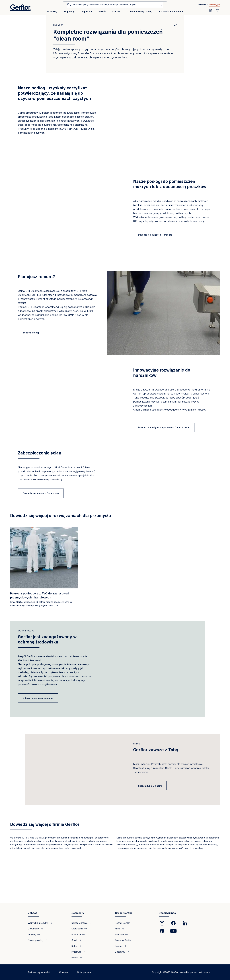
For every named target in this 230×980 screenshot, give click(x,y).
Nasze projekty (36, 955)
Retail (74, 961)
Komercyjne (214, 5)
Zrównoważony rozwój (140, 11)
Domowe (202, 5)
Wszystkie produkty (38, 938)
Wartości (119, 950)
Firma (118, 944)
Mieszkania (77, 944)
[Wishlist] (218, 10)
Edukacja (76, 950)
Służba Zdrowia (80, 938)
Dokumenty (34, 944)
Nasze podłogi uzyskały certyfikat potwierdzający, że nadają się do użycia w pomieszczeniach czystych (54, 93)
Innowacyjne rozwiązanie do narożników (162, 373)
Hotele (75, 973)
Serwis (102, 11)
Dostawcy (120, 967)
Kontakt (117, 11)
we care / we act (27, 671)
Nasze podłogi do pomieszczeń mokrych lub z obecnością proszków (170, 184)
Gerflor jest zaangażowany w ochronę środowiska (47, 679)
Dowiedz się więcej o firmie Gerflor (45, 880)
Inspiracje (86, 11)
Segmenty (69, 11)
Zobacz (33, 928)
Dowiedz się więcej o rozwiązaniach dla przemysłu (61, 556)
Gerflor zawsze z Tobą (156, 797)
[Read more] (44, 608)
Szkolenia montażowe (171, 11)
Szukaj (69, 4)
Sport (74, 955)
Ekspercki (58, 25)
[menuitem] (52, 13)
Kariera (119, 961)
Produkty (52, 11)
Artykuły (32, 950)
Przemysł (76, 967)
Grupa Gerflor (124, 928)
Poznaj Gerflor (122, 938)
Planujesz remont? (36, 277)
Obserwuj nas (167, 928)
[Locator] (211, 10)
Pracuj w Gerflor (123, 955)
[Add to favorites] (175, 25)
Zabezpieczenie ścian (40, 465)
